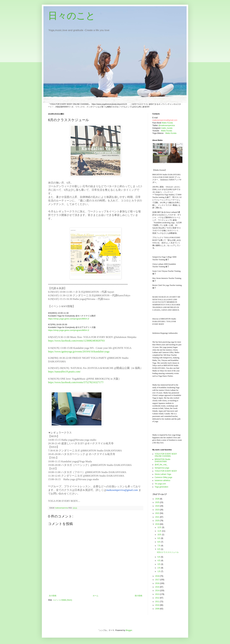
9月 (159, 538)
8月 (159, 542)
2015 (158, 587)
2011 (158, 602)
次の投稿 (53, 596)
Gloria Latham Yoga (163, 474)
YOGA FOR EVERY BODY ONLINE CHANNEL (166, 455)
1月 (159, 571)
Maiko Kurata (167, 123)
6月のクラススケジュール (168, 552)
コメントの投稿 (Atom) (62, 600)
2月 (159, 568)
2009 (158, 609)
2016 (158, 583)
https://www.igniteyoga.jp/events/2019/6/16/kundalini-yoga (79, 352)
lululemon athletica (162, 480)
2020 (158, 521)
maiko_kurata (167, 128)
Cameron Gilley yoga (163, 477)
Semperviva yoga (162, 468)
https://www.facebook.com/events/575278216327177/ (76, 382)
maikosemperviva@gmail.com (122, 490)
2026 (158, 499)
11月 (160, 531)
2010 (158, 605)
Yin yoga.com (160, 484)
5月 (159, 557)
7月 (159, 546)
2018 (158, 576)
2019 (158, 524)
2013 (158, 594)
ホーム (96, 596)
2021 (158, 517)
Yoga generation (161, 487)
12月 (160, 527)
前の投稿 (138, 596)
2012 (158, 598)
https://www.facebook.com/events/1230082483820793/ (77, 341)
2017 (158, 580)
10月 (160, 535)
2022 (158, 513)
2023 (158, 510)
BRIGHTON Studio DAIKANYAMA (162, 460)
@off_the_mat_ (161, 465)
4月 (159, 561)
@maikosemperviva (167, 125)
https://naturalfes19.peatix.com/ (65, 372)
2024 (158, 506)
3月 (159, 564)
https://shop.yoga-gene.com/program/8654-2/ (69, 319)
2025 (158, 502)
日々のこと (72, 16)
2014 (158, 591)
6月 (159, 549)
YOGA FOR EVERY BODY (166, 471)
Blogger (129, 630)
